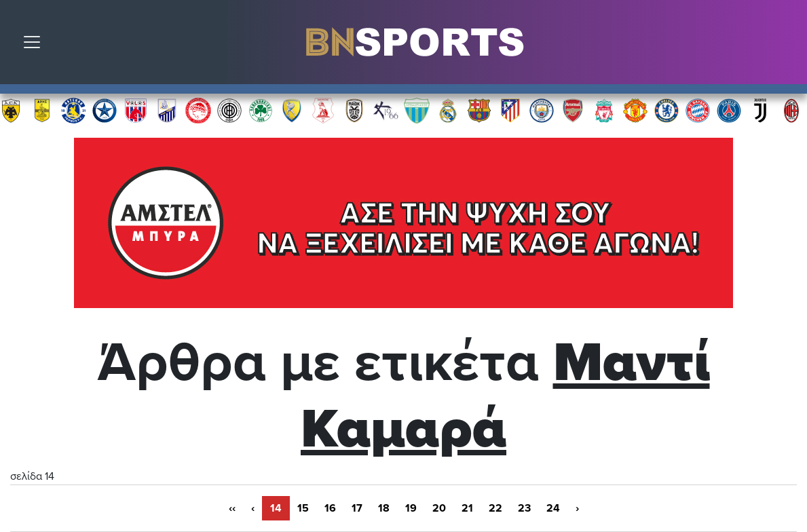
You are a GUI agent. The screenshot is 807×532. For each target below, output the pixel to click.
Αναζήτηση (787, 45)
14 (276, 508)
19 (411, 508)
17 (357, 508)
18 (384, 508)
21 (467, 508)
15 (303, 508)
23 (524, 508)
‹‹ (232, 508)
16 (330, 508)
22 (495, 508)
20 (439, 508)
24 (553, 508)
